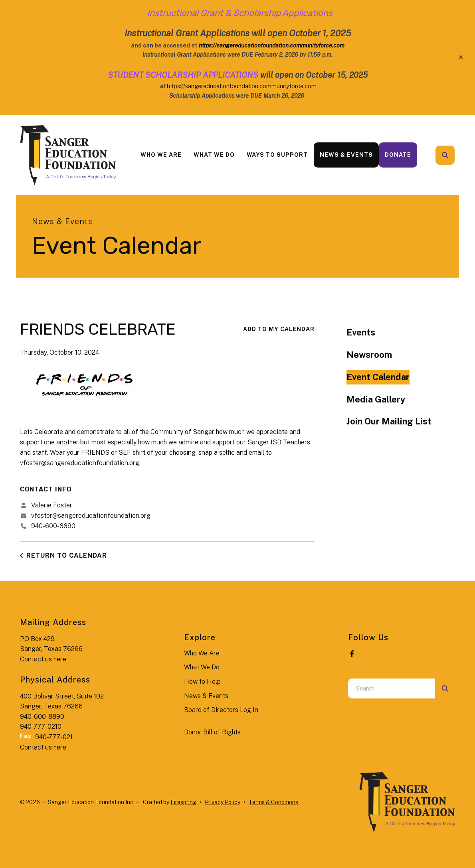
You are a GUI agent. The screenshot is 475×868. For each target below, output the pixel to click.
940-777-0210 (41, 727)
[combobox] (392, 688)
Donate (398, 155)
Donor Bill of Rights (212, 732)
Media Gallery (376, 399)
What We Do (214, 155)
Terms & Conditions (273, 802)
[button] (461, 57)
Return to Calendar (67, 555)
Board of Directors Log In (221, 710)
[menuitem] (161, 155)
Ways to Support (277, 155)
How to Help (202, 682)
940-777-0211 (55, 737)
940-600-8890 (53, 526)
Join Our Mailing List (389, 421)
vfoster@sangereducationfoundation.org (80, 463)
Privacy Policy (223, 802)
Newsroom (369, 355)
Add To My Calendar (279, 329)
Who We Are (161, 155)
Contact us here (43, 659)
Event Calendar (378, 377)
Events (361, 332)
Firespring (183, 802)
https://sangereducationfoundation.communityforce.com (242, 86)
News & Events (346, 155)
